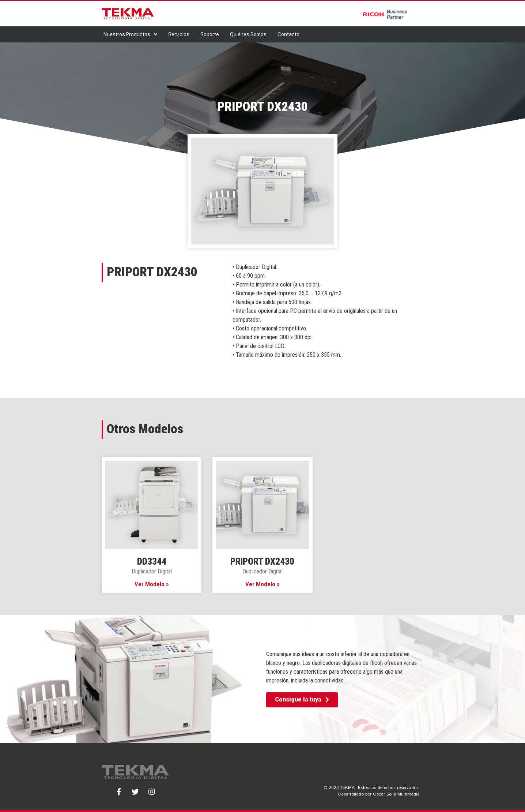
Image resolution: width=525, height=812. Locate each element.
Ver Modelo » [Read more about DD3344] (152, 584)
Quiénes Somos (248, 34)
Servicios (179, 34)
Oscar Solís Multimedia (396, 794)
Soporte (210, 34)
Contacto (288, 34)
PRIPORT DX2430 (262, 562)
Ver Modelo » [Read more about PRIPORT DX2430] (262, 584)
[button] (302, 700)
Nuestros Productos (130, 34)
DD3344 (152, 562)
